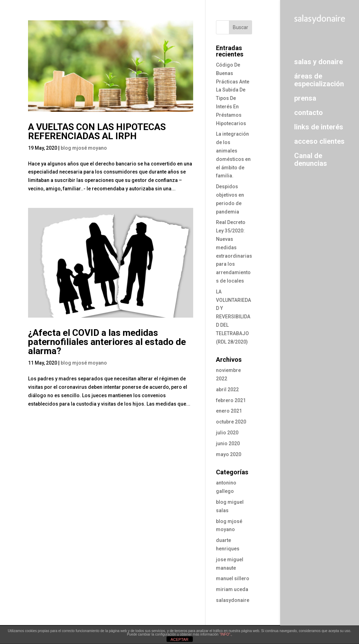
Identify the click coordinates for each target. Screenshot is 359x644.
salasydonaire (233, 600)
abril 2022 (227, 389)
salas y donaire (319, 62)
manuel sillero (233, 578)
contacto (309, 112)
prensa (305, 98)
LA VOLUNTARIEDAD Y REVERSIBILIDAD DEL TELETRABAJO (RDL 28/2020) (233, 317)
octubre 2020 (231, 422)
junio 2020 (228, 443)
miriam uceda (232, 589)
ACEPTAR (179, 639)
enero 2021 (229, 411)
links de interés (319, 127)
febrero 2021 (231, 400)
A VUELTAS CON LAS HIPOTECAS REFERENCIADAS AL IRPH (97, 131)
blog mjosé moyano (84, 148)
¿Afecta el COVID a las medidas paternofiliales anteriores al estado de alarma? (107, 342)
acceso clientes (319, 141)
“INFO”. (225, 634)
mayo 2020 (229, 454)
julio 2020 (227, 433)
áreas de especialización (319, 80)
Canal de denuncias (311, 159)
